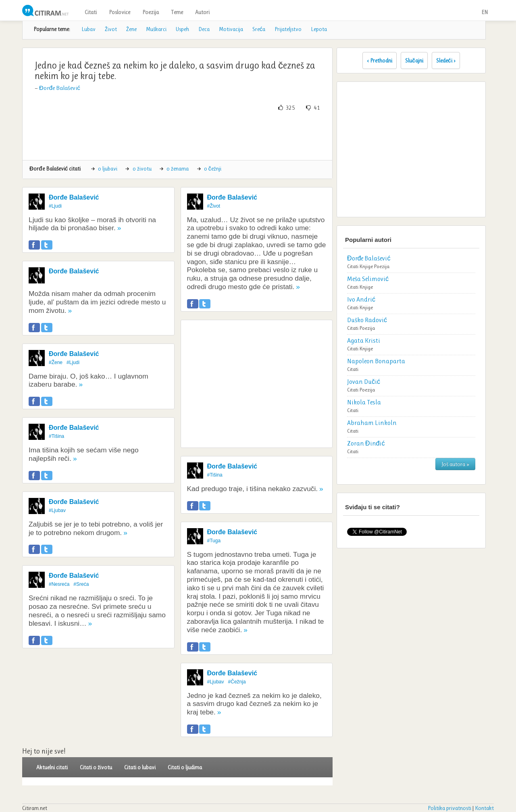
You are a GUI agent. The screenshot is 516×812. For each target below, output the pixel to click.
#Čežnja (237, 682)
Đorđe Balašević (60, 88)
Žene (131, 29)
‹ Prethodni (380, 60)
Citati (91, 12)
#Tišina (56, 436)
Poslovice (120, 12)
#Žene (56, 362)
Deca (204, 29)
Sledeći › (446, 60)
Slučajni (414, 60)
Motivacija (231, 29)
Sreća (259, 29)
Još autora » (455, 464)
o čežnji (213, 169)
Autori (202, 12)
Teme (177, 12)
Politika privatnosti (449, 808)
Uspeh (182, 29)
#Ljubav (57, 510)
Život (111, 29)
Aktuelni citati (52, 767)
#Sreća (81, 584)
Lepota (319, 29)
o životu (142, 169)
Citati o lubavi (140, 767)
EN (485, 12)
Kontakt (484, 808)
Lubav (88, 29)
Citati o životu (96, 767)
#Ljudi (55, 206)
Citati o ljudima (185, 767)
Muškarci (156, 29)
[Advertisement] (177, 136)
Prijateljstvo (288, 29)
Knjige (366, 266)
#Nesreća (59, 584)
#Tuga (214, 541)
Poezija (151, 12)
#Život (214, 206)
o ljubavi (108, 169)
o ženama (178, 169)
